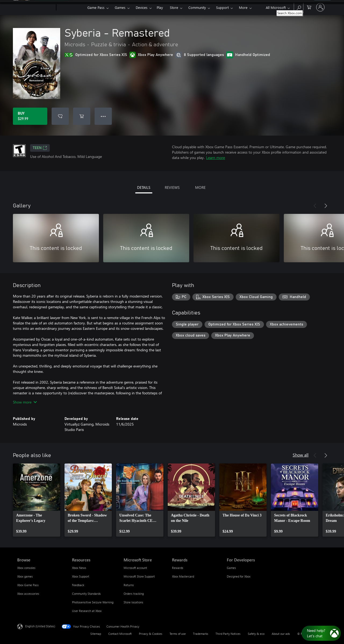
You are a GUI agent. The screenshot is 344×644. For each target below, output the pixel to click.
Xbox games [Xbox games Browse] (25, 576)
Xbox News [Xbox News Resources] (79, 568)
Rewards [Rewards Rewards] (178, 568)
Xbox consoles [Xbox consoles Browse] (26, 568)
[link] (37, 500)
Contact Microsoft (120, 634)
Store (174, 7)
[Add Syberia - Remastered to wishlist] (60, 116)
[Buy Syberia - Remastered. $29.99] (30, 116)
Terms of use (178, 634)
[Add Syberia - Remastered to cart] (82, 116)
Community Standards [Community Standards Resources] (86, 594)
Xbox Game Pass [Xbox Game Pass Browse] (28, 585)
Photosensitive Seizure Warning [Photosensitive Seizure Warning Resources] (93, 602)
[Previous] (315, 206)
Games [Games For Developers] (231, 568)
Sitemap (96, 634)
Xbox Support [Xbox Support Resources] (81, 576)
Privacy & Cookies (151, 634)
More (243, 7)
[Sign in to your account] (320, 7)
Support (222, 7)
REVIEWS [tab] (172, 187)
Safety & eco (256, 634)
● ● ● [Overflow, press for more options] (103, 116)
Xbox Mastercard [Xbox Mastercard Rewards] (183, 576)
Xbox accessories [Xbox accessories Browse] (28, 594)
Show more (25, 402)
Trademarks (201, 634)
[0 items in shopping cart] (309, 7)
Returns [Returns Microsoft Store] (129, 585)
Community (197, 7)
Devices (142, 7)
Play (160, 7)
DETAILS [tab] (144, 187)
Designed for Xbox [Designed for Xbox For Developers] (239, 576)
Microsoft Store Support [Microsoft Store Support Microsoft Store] (139, 576)
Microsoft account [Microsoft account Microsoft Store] (135, 568)
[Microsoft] (36, 8)
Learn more (216, 158)
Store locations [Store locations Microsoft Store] (133, 602)
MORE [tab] (200, 187)
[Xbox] (71, 8)
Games (120, 7)
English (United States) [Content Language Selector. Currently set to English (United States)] (40, 626)
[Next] (326, 206)
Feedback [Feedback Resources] (78, 585)
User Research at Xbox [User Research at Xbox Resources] (87, 611)
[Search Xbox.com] (299, 7)
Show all (301, 455)
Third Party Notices (228, 634)
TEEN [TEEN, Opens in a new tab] (40, 148)
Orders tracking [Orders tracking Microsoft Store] (134, 594)
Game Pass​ (96, 7)
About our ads (281, 634)
